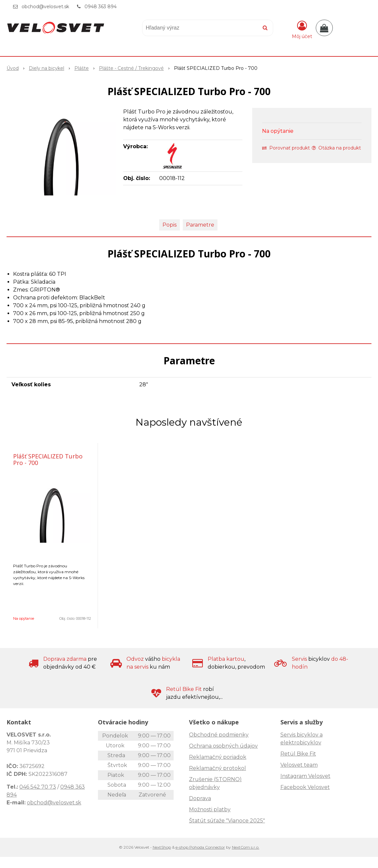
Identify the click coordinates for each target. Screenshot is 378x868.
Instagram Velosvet (305, 776)
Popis (170, 225)
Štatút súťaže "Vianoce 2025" (227, 821)
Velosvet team (299, 765)
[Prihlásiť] (302, 29)
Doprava (200, 798)
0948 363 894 (101, 7)
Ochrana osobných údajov (223, 746)
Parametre (200, 225)
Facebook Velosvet (305, 787)
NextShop (162, 847)
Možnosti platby (210, 809)
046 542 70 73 (38, 787)
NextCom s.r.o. (246, 847)
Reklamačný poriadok (218, 757)
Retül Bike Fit (298, 754)
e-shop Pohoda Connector (200, 847)
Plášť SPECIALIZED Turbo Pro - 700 (48, 459)
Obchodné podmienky (219, 735)
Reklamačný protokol (217, 768)
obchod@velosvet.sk (45, 7)
